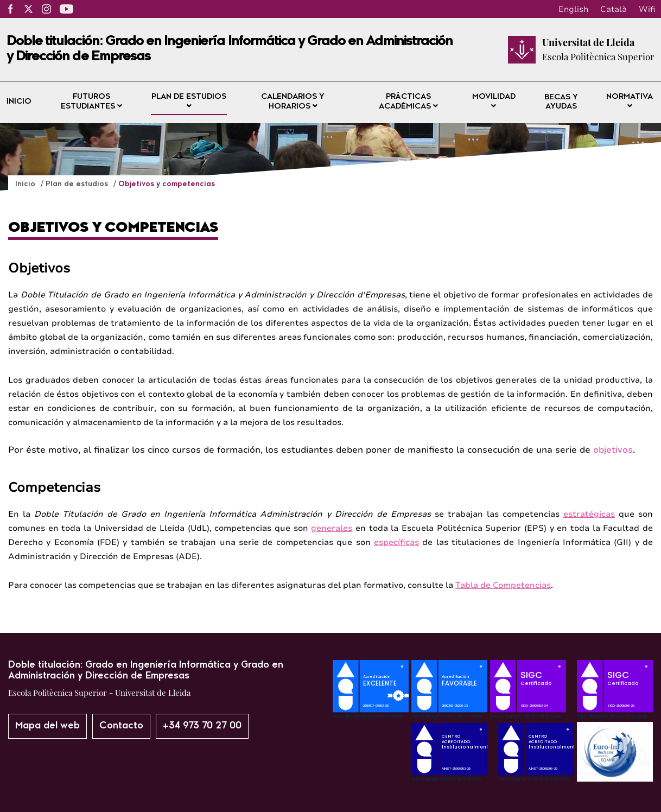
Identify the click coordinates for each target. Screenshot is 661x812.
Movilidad (494, 101)
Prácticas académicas (408, 102)
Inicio (19, 102)
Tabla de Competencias (503, 585)
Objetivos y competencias (167, 184)
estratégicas (589, 514)
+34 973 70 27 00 (202, 726)
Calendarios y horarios (293, 102)
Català (614, 9)
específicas (396, 542)
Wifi (647, 9)
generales (332, 528)
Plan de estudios (189, 101)
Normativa (630, 101)
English (573, 9)
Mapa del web (47, 726)
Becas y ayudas (561, 102)
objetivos (613, 450)
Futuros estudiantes (91, 102)
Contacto (121, 726)
